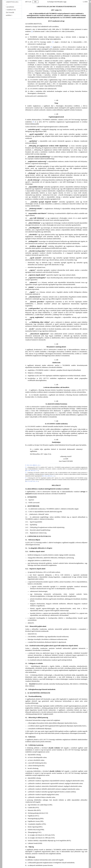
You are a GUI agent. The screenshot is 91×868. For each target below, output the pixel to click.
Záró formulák (10, 12)
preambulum (10, 7)
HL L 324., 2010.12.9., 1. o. (49, 476)
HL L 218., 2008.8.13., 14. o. (34, 465)
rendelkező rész (11, 10)
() (32, 32)
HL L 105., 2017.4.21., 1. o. (32, 470)
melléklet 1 (9, 15)
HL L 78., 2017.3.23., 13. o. (32, 481)
